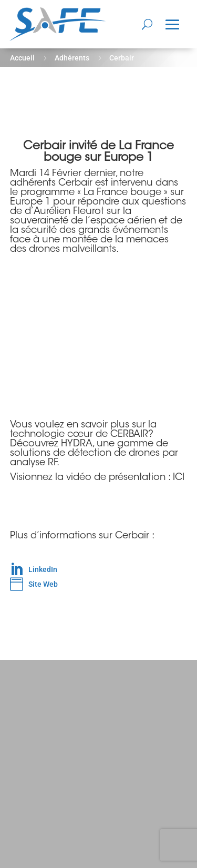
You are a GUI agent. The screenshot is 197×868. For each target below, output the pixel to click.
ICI (179, 478)
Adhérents (72, 58)
